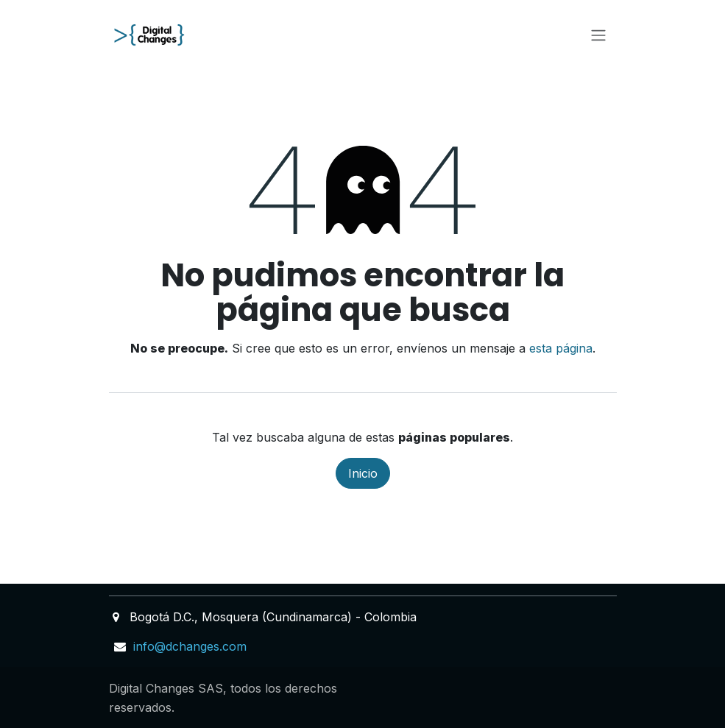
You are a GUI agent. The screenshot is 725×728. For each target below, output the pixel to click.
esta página (561, 348)
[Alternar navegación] (598, 35)
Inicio (363, 473)
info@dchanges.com (190, 646)
